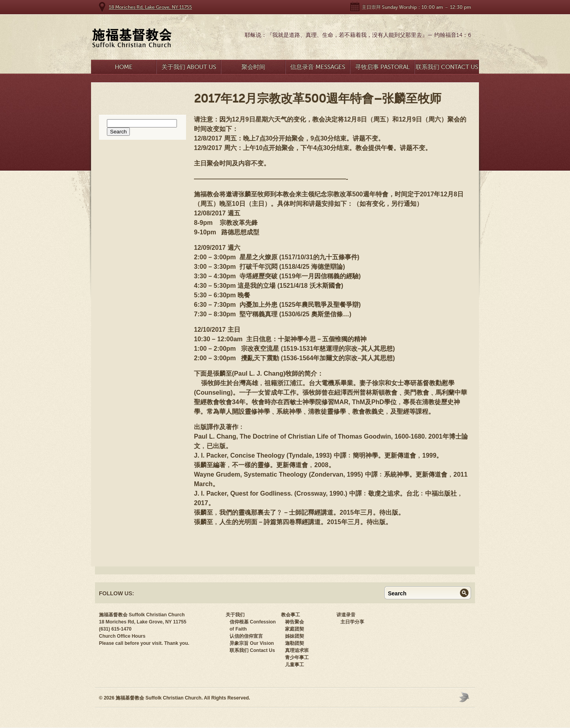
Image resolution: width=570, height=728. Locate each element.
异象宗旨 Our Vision (252, 643)
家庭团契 (294, 629)
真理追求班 (297, 650)
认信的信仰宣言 (246, 636)
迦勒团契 (294, 643)
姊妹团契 (294, 636)
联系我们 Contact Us (447, 67)
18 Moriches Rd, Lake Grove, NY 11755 (150, 7)
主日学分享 (352, 622)
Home (124, 67)
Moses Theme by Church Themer (465, 697)
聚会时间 (253, 67)
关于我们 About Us (189, 67)
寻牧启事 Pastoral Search (382, 69)
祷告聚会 (294, 622)
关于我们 (235, 615)
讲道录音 (346, 615)
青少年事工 (297, 658)
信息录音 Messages (318, 67)
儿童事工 (294, 665)
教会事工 (291, 615)
